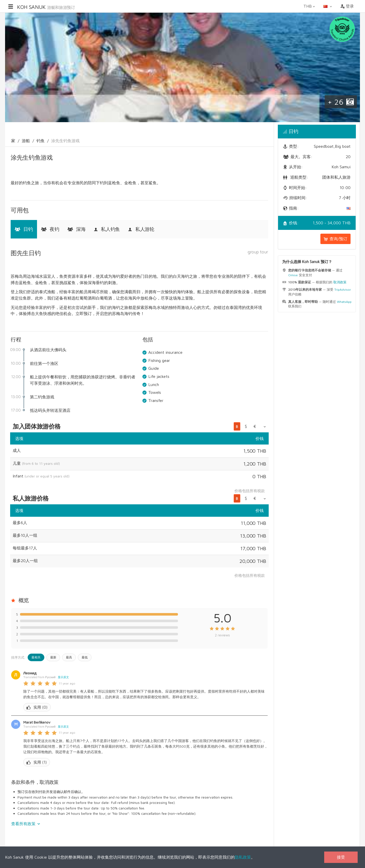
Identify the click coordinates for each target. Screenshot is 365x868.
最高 (69, 657)
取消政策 (340, 282)
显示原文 (63, 677)
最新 (53, 657)
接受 (341, 857)
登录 (347, 6)
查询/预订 (335, 239)
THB (310, 6)
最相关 (36, 657)
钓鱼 (41, 141)
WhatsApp (344, 302)
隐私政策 (243, 857)
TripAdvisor (343, 290)
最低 (85, 657)
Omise (293, 275)
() (37, 707)
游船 (26, 141)
